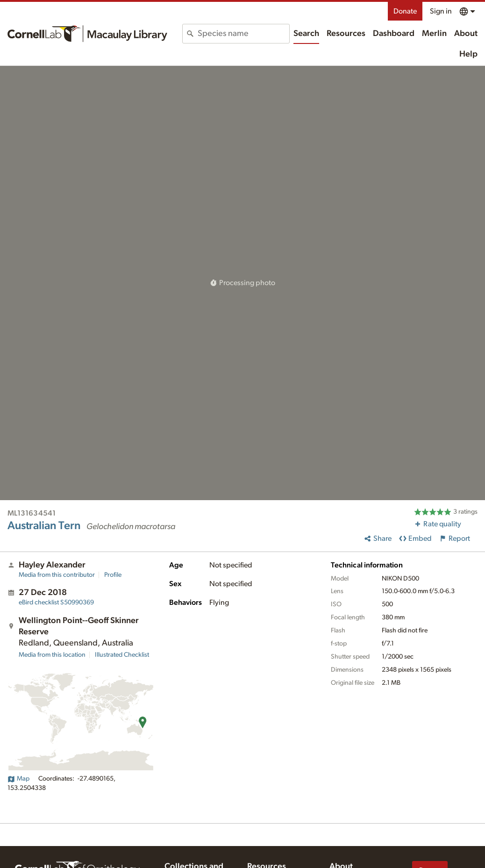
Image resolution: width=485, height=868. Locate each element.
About (466, 34)
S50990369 (56, 603)
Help (468, 54)
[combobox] (243, 34)
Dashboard (394, 34)
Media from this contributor (57, 575)
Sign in (441, 11)
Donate (405, 11)
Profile (113, 575)
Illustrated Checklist (122, 655)
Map (18, 779)
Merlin (434, 34)
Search (306, 34)
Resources (346, 34)
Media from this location (52, 655)
